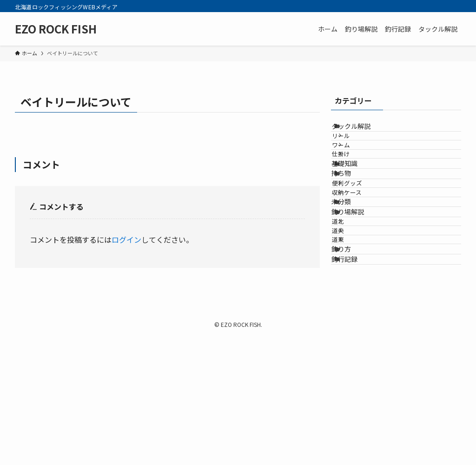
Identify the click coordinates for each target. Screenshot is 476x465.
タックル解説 (362, 131)
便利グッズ (361, 240)
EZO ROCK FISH (56, 29)
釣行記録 (356, 386)
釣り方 (352, 367)
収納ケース (361, 257)
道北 (352, 314)
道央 (352, 331)
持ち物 (352, 221)
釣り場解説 (359, 295)
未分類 (352, 276)
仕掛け (355, 184)
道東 (352, 349)
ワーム (355, 167)
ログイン (126, 239)
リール (355, 149)
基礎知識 (356, 202)
